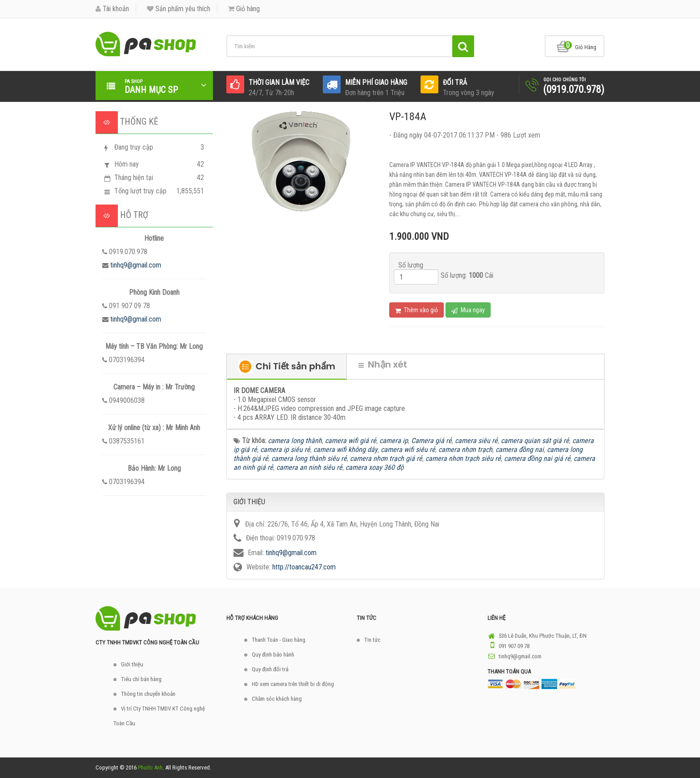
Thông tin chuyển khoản (148, 694)
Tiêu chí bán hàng (141, 679)
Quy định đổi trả (270, 669)
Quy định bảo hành (273, 655)
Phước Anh (150, 768)
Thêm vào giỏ (417, 310)
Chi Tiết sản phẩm (287, 367)
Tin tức (372, 640)
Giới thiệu (132, 664)
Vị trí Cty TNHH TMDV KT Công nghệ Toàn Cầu (159, 716)
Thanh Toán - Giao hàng (279, 640)
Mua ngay (468, 310)
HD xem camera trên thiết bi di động (293, 684)
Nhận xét (383, 364)
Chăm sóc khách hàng (277, 699)
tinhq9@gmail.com (136, 265)
